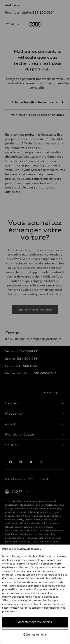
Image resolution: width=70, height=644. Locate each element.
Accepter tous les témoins (35, 622)
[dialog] (35, 594)
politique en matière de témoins (36, 586)
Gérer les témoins (35, 635)
